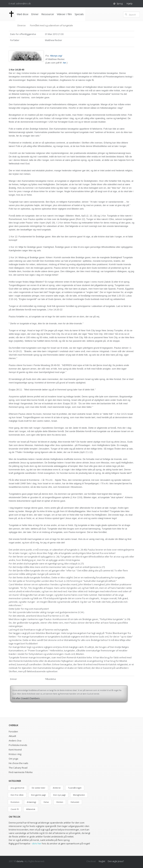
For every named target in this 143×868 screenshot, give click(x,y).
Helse (46, 802)
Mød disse (22, 14)
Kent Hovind (15, 750)
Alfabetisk (31, 809)
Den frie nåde (17, 795)
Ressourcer (47, 14)
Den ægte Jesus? (116, 861)
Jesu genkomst (17, 788)
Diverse (22, 25)
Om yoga (13, 759)
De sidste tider (39, 788)
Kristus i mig (15, 754)
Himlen (60, 802)
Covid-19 (15, 809)
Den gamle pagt (38, 795)
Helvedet (75, 802)
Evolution (15, 802)
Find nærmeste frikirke (21, 772)
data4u (20, 861)
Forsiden (13, 732)
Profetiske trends (18, 745)
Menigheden (79, 795)
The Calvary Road (18, 768)
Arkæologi (31, 802)
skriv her (37, 843)
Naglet (102, 861)
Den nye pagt (59, 795)
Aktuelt (12, 736)
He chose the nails (18, 763)
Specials (79, 14)
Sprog (120, 4)
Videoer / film (64, 14)
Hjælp (130, 4)
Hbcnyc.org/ (56, 56)
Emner (35, 14)
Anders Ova (15, 741)
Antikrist (57, 788)
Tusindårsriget (75, 788)
